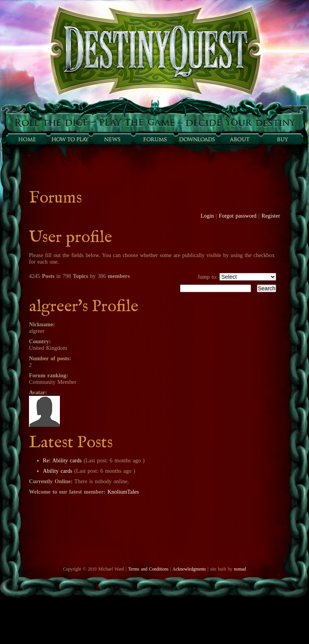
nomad (240, 569)
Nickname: (42, 324)
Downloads (197, 139)
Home (27, 139)
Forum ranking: (48, 375)
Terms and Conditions (148, 569)
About (239, 139)
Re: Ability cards (62, 460)
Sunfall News (112, 139)
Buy (282, 139)
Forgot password (238, 216)
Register (271, 216)
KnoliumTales (123, 492)
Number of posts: (50, 358)
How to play (70, 139)
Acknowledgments (189, 569)
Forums (154, 139)
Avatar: (38, 392)
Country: (40, 341)
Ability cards (58, 471)
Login (207, 216)
